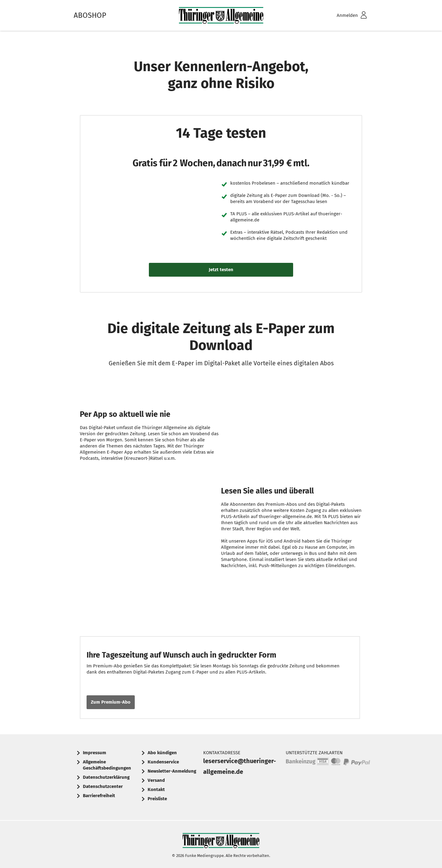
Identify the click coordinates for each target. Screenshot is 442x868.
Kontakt (156, 789)
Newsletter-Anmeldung (172, 771)
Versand (156, 780)
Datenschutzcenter (103, 786)
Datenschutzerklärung (106, 777)
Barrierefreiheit (99, 796)
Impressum (95, 753)
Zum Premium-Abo (111, 702)
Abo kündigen (162, 753)
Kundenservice (163, 762)
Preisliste (157, 799)
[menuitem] (344, 15)
